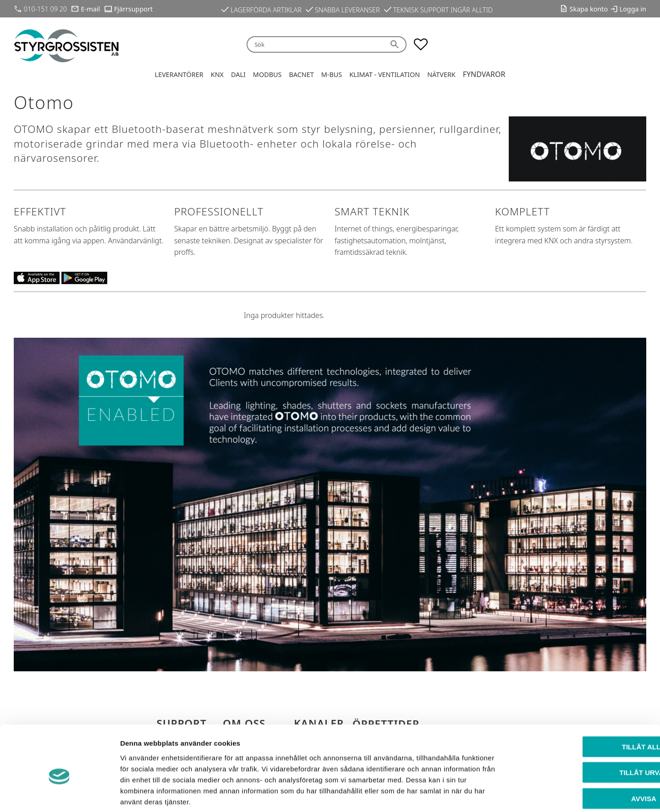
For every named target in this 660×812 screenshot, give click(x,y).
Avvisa (584, 754)
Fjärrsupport (133, 9)
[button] (421, 44)
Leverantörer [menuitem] (179, 74)
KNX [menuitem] (217, 74)
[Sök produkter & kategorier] (315, 45)
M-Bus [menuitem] (332, 74)
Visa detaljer (498, 794)
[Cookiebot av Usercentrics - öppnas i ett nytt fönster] (59, 794)
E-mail (91, 9)
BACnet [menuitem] (301, 74)
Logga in (633, 9)
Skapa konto (589, 9)
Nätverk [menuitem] (441, 74)
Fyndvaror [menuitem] (484, 74)
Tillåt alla (583, 702)
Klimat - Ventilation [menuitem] (385, 74)
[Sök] (396, 45)
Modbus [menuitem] (267, 74)
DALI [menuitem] (238, 74)
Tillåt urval (583, 728)
